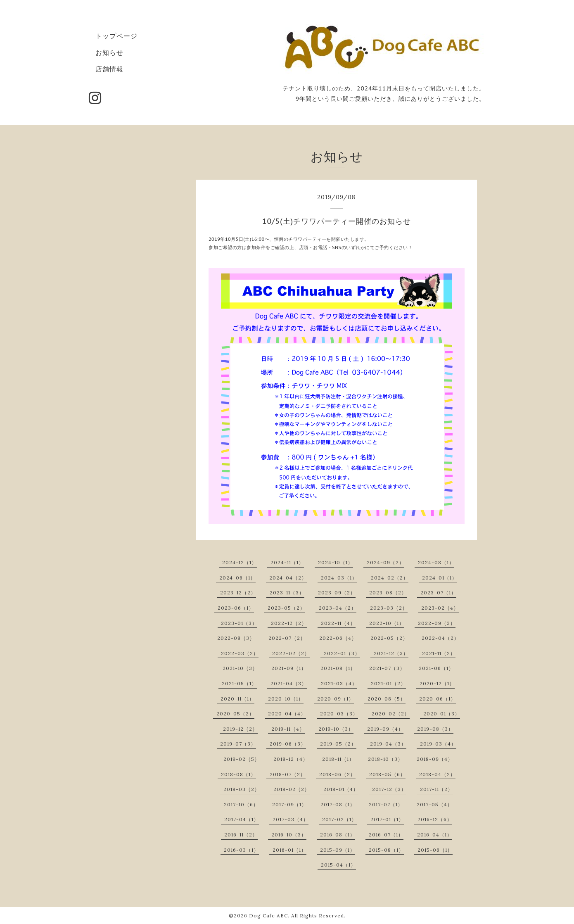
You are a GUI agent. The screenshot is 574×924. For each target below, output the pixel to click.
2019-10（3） (336, 729)
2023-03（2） (389, 608)
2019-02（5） (242, 759)
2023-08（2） (388, 593)
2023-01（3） (239, 623)
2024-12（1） (240, 562)
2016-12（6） (435, 819)
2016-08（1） (338, 835)
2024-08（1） (436, 562)
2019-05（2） (338, 744)
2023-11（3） (287, 593)
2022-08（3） (236, 638)
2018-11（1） (338, 759)
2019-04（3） (388, 744)
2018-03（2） (242, 789)
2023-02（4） (440, 608)
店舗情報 (109, 69)
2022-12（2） (289, 623)
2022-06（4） (338, 638)
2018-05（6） (387, 774)
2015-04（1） (338, 865)
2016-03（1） (241, 850)
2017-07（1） (386, 804)
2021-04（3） (289, 683)
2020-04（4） (287, 714)
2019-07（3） (238, 744)
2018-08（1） (238, 774)
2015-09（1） (338, 850)
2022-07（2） (287, 638)
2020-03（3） (339, 714)
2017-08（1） (338, 804)
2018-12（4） (291, 759)
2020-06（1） (438, 699)
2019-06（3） (288, 744)
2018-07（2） (288, 774)
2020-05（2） (235, 714)
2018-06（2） (337, 774)
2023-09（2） (337, 593)
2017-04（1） (242, 819)
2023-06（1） (236, 608)
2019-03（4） (438, 744)
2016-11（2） (241, 835)
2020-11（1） (237, 699)
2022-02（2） (291, 653)
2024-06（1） (237, 578)
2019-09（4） (385, 729)
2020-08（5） (387, 699)
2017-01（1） (387, 819)
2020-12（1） (437, 683)
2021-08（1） (338, 668)
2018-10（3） (385, 759)
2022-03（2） (240, 653)
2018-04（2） (437, 774)
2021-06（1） (436, 668)
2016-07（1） (386, 835)
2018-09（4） (435, 759)
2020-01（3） (442, 714)
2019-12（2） (240, 729)
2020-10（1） (286, 699)
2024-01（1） (440, 578)
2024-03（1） (339, 578)
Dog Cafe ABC (268, 916)
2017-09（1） (289, 804)
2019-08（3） (435, 729)
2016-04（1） (435, 835)
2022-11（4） (338, 623)
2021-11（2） (439, 653)
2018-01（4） (341, 789)
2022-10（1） (387, 623)
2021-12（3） (391, 653)
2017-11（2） (436, 789)
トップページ (116, 36)
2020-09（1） (336, 699)
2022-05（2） (389, 638)
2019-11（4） (288, 729)
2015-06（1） (435, 850)
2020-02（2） (391, 714)
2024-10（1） (336, 562)
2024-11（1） (287, 562)
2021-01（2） (388, 683)
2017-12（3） (389, 789)
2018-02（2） (292, 789)
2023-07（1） (438, 593)
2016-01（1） (289, 850)
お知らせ (109, 52)
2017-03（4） (291, 819)
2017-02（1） (339, 819)
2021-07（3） (387, 668)
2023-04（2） (338, 608)
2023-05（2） (286, 608)
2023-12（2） (238, 593)
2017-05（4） (435, 804)
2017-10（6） (241, 804)
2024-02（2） (390, 578)
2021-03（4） (339, 683)
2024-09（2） (385, 562)
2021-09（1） (289, 668)
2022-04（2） (440, 638)
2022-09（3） (437, 623)
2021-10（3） (240, 668)
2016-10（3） (289, 835)
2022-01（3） (342, 653)
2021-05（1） (239, 683)
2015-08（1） (386, 850)
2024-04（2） (288, 578)
